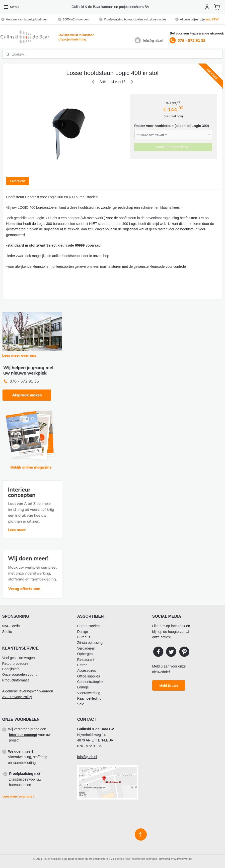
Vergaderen (86, 648)
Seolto (7, 632)
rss (128, 859)
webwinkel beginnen (145, 859)
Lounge (83, 687)
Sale (81, 704)
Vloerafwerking (89, 693)
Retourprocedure (15, 664)
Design (83, 632)
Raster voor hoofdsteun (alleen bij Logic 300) (172, 126)
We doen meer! (21, 751)
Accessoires (87, 670)
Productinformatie (16, 680)
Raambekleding (89, 698)
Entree (82, 665)
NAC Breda (11, 626)
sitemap (119, 859)
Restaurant (86, 660)
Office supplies (89, 676)
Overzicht (18, 181)
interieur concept (23, 735)
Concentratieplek (90, 682)
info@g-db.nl (87, 757)
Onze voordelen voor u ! (21, 674)
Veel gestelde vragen (19, 658)
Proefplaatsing (21, 774)
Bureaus (84, 637)
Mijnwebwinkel (183, 859)
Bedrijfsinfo (11, 669)
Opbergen (85, 654)
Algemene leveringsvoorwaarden (28, 691)
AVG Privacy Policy (17, 697)
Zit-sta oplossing (90, 643)
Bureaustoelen (88, 626)
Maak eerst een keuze (173, 147)
